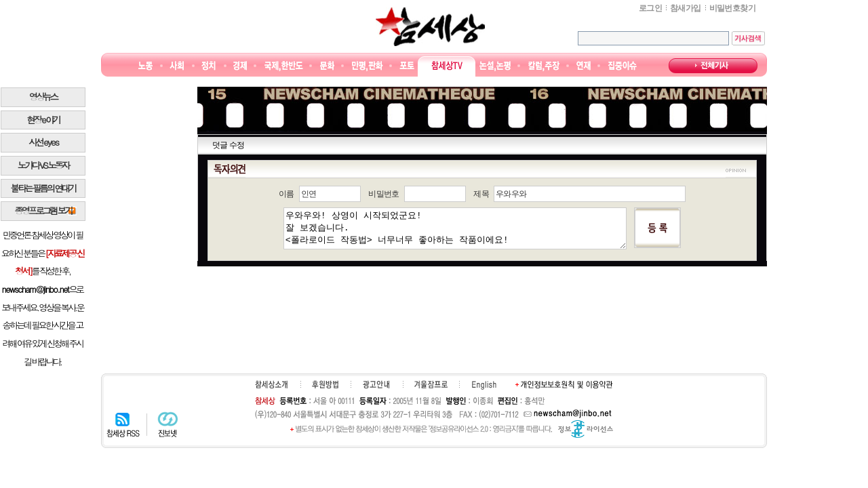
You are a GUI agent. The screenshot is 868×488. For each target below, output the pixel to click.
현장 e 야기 (43, 120)
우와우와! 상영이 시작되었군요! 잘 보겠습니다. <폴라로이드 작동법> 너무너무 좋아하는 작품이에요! (455, 228)
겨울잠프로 (431, 384)
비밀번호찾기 (732, 8)
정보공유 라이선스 (586, 429)
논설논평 (495, 66)
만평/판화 (368, 66)
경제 (240, 66)
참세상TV (447, 66)
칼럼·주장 (544, 66)
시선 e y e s (43, 142)
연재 (584, 66)
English (484, 385)
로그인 (650, 8)
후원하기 (325, 384)
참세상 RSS (123, 424)
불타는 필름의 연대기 (43, 188)
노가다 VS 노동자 (43, 165)
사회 (177, 66)
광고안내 (376, 384)
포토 (407, 66)
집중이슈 (623, 66)
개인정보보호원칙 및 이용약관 (564, 384)
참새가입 (686, 8)
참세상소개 (271, 384)
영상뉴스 (43, 97)
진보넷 (168, 424)
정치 (209, 66)
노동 (145, 66)
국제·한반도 (284, 66)
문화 (327, 66)
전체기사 (713, 66)
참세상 (430, 26)
